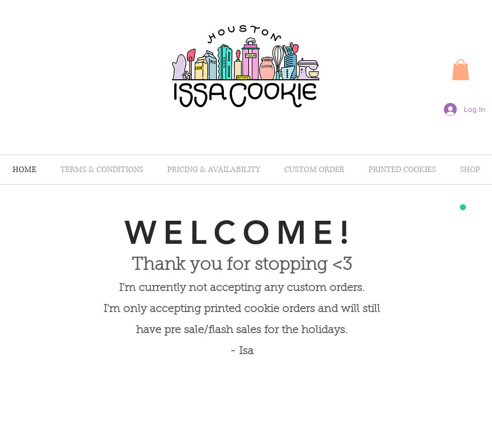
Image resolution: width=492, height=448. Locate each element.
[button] (461, 70)
